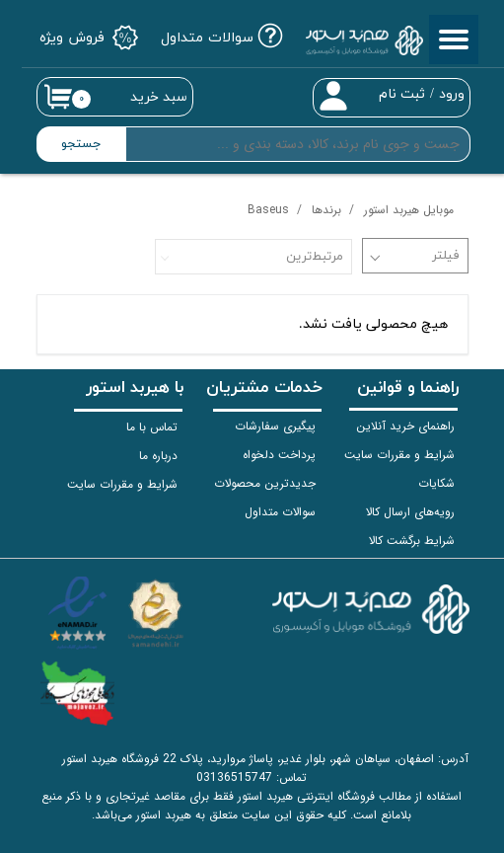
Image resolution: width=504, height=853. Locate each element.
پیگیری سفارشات (275, 426)
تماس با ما (152, 427)
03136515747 (234, 777)
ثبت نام (402, 94)
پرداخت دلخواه (279, 455)
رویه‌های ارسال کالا (410, 512)
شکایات (436, 483)
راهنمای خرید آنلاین (405, 426)
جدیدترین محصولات (265, 483)
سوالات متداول (280, 512)
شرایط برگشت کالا (412, 541)
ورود (452, 94)
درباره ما (158, 456)
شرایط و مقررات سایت (399, 455)
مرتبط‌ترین (315, 257)
